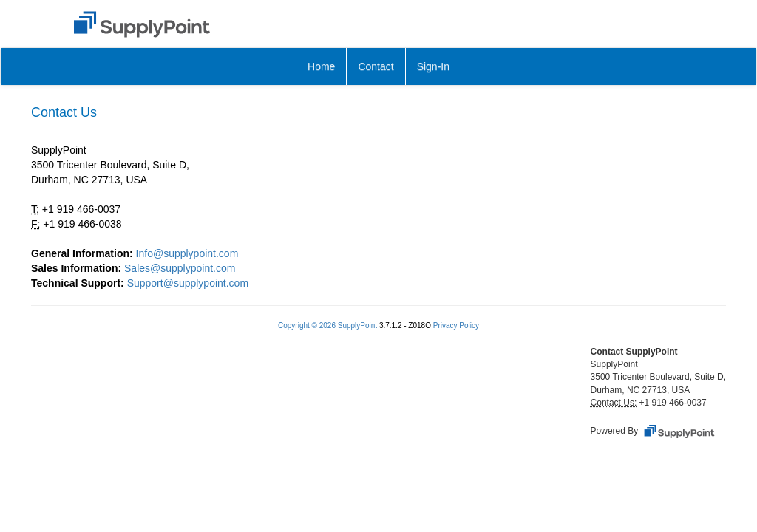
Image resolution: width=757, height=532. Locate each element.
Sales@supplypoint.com (180, 268)
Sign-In (433, 66)
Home (321, 66)
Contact (376, 66)
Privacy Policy (456, 325)
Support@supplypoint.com (188, 283)
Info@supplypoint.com (187, 253)
